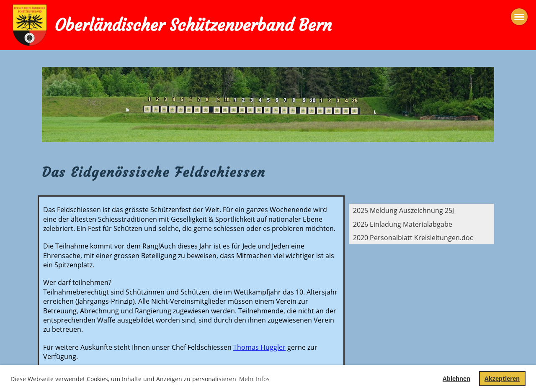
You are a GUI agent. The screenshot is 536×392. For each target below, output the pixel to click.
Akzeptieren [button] (502, 378)
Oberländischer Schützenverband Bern (193, 25)
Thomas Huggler (259, 347)
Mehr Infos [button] (254, 379)
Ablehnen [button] (456, 378)
